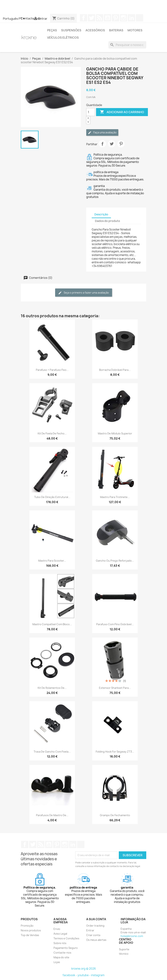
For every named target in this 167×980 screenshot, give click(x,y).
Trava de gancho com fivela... (52, 752)
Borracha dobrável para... (115, 370)
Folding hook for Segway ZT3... (115, 752)
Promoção (27, 926)
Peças (52, 30)
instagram (98, 975)
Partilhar (102, 144)
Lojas (57, 962)
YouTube (108, 18)
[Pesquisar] (127, 45)
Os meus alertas (96, 940)
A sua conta (96, 919)
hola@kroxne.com (132, 936)
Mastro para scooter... (52, 561)
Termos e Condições (66, 938)
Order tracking (95, 926)
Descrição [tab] (101, 214)
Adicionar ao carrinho (122, 112)
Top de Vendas (30, 935)
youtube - (84, 975)
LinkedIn (132, 18)
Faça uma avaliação (102, 133)
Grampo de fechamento (115, 815)
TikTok (140, 18)
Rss (100, 18)
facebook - (70, 975)
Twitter (92, 18)
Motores (135, 30)
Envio (57, 929)
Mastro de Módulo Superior (115, 433)
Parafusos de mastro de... (52, 815)
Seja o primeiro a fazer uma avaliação (84, 293)
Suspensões (71, 30)
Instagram (124, 18)
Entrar (90, 930)
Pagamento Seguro (66, 948)
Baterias (116, 30)
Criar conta (93, 935)
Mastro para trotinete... (115, 497)
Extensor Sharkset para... (115, 688)
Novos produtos (31, 930)
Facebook (83, 18)
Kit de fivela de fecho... (52, 433)
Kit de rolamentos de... (52, 688)
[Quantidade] (91, 112)
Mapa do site (61, 957)
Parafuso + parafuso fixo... (52, 370)
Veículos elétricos (63, 38)
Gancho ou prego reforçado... (115, 561)
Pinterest (116, 18)
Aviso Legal (60, 934)
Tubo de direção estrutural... (52, 497)
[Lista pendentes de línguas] (14, 19)
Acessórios (95, 30)
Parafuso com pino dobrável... (115, 624)
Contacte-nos (62, 953)
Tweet (112, 144)
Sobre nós (60, 943)
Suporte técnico (124, 951)
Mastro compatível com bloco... (52, 624)
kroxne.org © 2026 (84, 969)
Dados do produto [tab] (108, 221)
